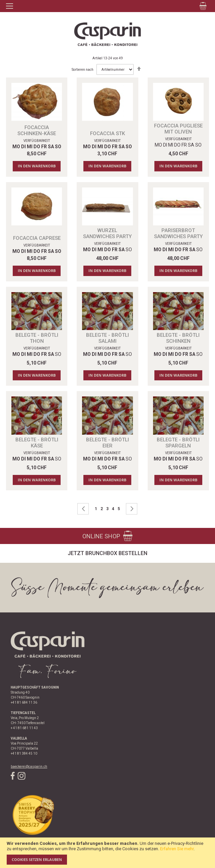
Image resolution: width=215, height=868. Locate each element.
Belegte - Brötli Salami (107, 338)
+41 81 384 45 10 (24, 753)
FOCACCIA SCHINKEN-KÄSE (37, 130)
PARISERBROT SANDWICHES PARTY (178, 233)
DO (177, 145)
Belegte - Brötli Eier (107, 443)
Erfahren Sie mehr (177, 849)
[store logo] (107, 34)
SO (198, 145)
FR (184, 145)
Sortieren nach (83, 70)
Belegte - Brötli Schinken (178, 338)
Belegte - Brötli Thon (37, 338)
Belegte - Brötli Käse (37, 443)
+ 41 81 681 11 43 (24, 728)
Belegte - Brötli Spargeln (178, 443)
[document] (107, 853)
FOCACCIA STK (107, 133)
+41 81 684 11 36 (24, 702)
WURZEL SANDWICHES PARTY (107, 233)
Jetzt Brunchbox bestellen (107, 553)
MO (158, 145)
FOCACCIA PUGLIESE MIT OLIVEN (178, 129)
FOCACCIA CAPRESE (37, 238)
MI (171, 145)
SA (191, 145)
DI (165, 145)
